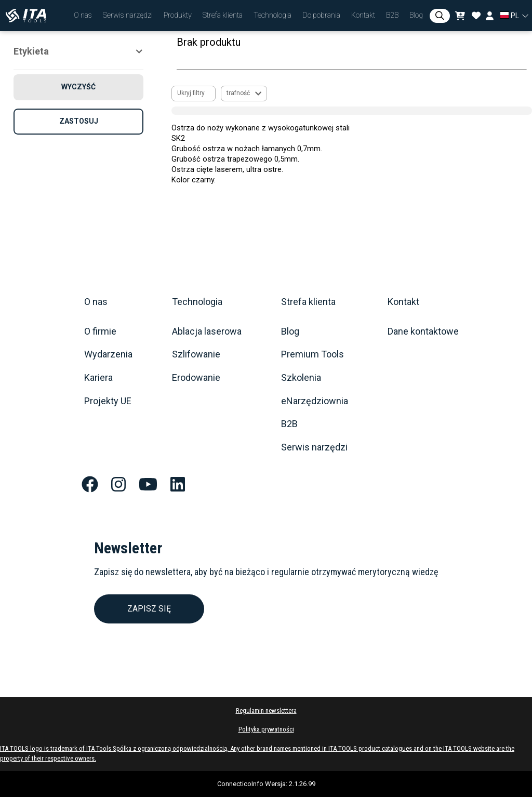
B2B (289, 424)
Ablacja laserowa (207, 331)
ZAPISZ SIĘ (149, 609)
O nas (96, 302)
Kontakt (403, 302)
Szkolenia (301, 378)
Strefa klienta (308, 302)
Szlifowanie (196, 354)
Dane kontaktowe (423, 331)
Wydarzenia (108, 354)
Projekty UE (108, 401)
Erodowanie (196, 378)
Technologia (197, 302)
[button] (83, 16)
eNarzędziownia (315, 401)
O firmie (100, 331)
